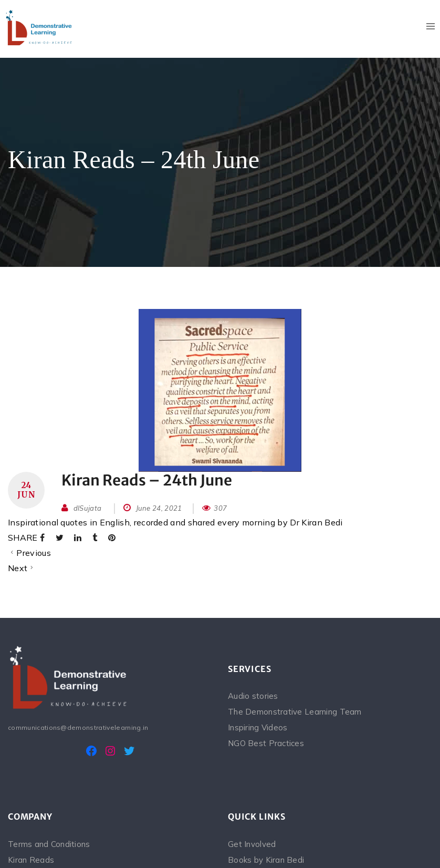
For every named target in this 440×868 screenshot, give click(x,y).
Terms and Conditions (49, 844)
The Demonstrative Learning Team (295, 712)
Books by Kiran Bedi (266, 860)
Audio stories (253, 696)
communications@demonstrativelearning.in (78, 727)
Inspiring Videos (258, 727)
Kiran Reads (31, 860)
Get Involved (252, 844)
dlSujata (88, 508)
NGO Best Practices (266, 743)
